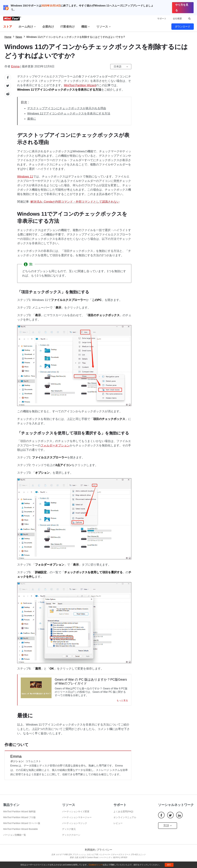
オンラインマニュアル (125, 817)
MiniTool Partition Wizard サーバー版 (22, 823)
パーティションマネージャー (77, 817)
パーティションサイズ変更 (76, 811)
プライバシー (104, 850)
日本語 (118, 67)
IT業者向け (68, 27)
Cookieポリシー (96, 865)
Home (8, 37)
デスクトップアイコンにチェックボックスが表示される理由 (67, 108)
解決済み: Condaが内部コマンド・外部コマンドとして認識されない (75, 202)
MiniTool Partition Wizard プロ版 (19, 817)
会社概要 (177, 19)
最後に (32, 119)
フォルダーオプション (55, 445)
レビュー (118, 823)
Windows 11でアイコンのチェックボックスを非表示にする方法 (69, 114)
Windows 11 (25, 177)
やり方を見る (182, 8)
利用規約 (90, 850)
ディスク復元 (69, 829)
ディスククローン (71, 835)
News (19, 37)
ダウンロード (183, 27)
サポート (162, 19)
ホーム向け (27, 27)
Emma (15, 66)
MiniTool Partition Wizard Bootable (21, 829)
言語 (168, 826)
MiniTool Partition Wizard (80, 85)
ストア (8, 27)
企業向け (48, 27)
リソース (104, 27)
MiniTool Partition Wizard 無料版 (19, 811)
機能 (86, 27)
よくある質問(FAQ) (123, 811)
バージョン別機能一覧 (15, 835)
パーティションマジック (75, 823)
